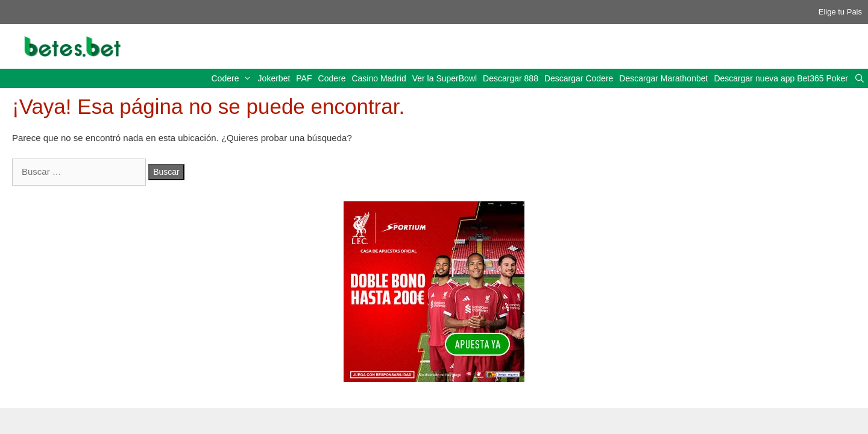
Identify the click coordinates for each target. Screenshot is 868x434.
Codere (233, 78)
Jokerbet (274, 78)
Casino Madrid (379, 78)
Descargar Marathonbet (663, 78)
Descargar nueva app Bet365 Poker (781, 78)
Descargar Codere (579, 78)
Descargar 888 (511, 78)
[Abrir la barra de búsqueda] (860, 78)
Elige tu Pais (840, 12)
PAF (304, 78)
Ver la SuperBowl (445, 78)
